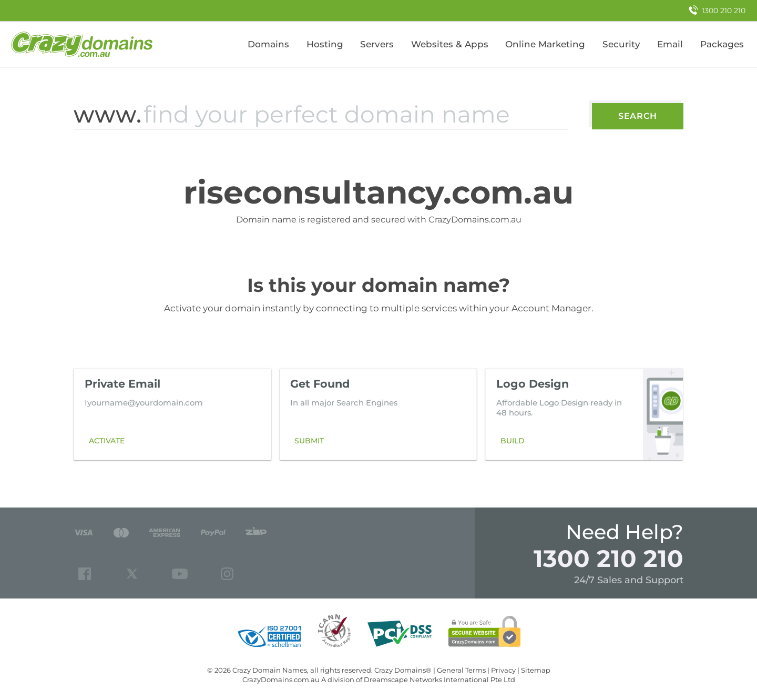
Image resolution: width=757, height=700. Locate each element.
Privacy (503, 670)
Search (638, 116)
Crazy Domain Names (270, 670)
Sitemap (536, 670)
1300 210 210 (608, 558)
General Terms (461, 670)
